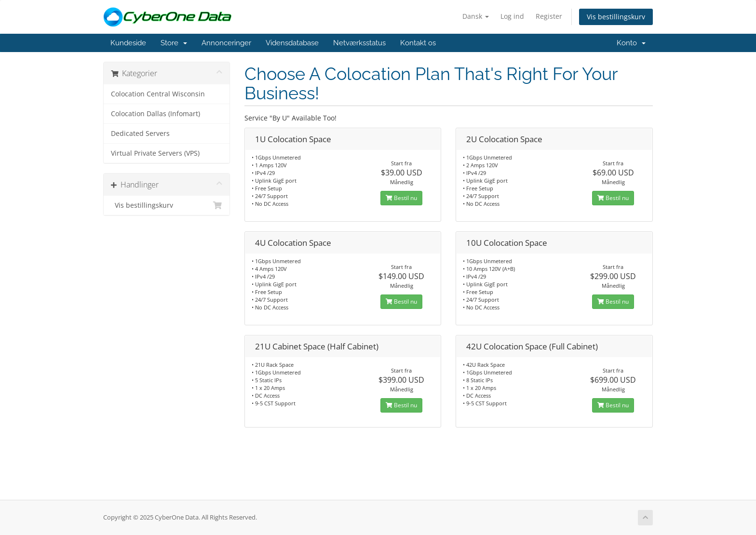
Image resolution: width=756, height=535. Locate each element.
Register (549, 16)
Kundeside (128, 43)
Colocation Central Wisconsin (158, 94)
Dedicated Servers (140, 134)
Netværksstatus (359, 43)
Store (174, 43)
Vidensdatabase (292, 43)
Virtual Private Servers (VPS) (155, 153)
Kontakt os (418, 43)
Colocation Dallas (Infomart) (155, 114)
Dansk (476, 16)
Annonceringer (226, 43)
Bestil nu (401, 198)
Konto (631, 43)
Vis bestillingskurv (616, 17)
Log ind (512, 16)
